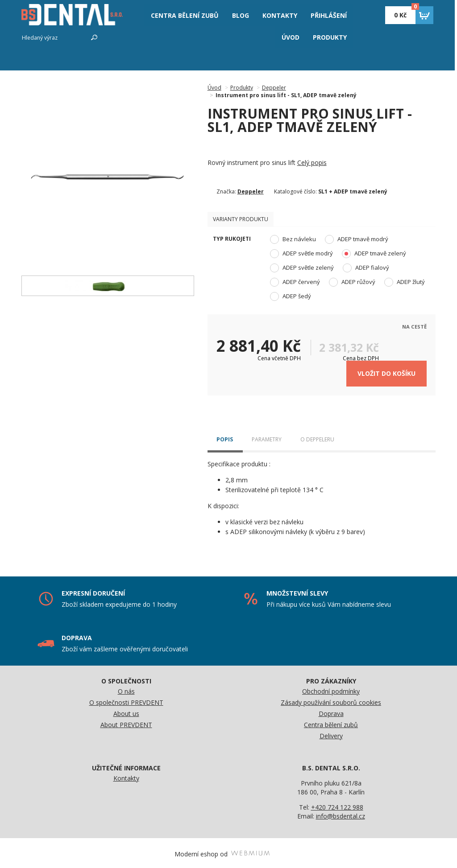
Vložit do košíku (386, 372)
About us (126, 711)
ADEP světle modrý (301, 254)
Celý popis (312, 162)
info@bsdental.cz (341, 814)
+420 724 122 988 (337, 805)
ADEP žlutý (405, 282)
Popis (225, 438)
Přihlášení (329, 15)
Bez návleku (293, 239)
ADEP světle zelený (302, 268)
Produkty (330, 37)
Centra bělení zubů (331, 722)
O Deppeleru (317, 438)
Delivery (331, 734)
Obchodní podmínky (331, 689)
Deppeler (274, 88)
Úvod (214, 88)
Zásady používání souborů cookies (331, 700)
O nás (126, 689)
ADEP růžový (352, 282)
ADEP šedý (291, 296)
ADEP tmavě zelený (374, 254)
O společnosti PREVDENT (126, 700)
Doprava (331, 711)
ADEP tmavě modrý (357, 239)
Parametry (267, 438)
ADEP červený (295, 282)
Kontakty (126, 776)
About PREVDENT (126, 722)
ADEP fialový (366, 268)
